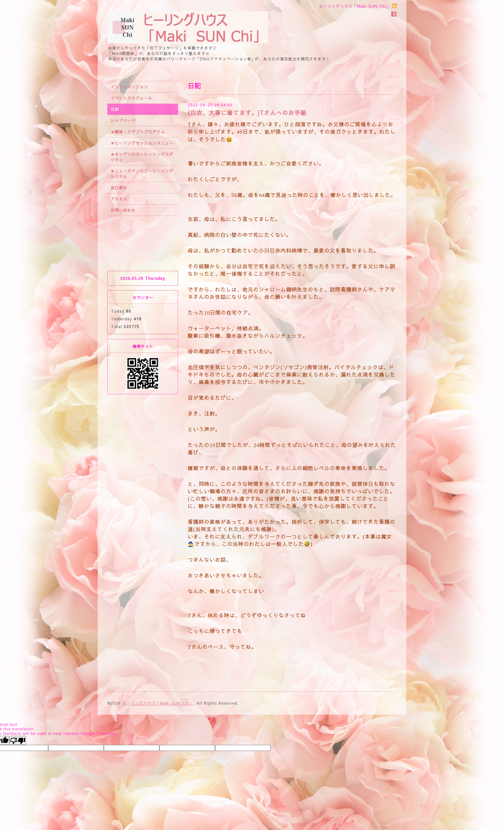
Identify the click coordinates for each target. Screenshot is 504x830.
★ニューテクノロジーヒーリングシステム (142, 174)
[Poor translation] (18, 740)
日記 (115, 109)
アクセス (119, 199)
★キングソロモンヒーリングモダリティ (142, 157)
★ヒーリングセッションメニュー (142, 143)
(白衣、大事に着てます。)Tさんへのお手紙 (247, 113)
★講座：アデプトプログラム (138, 132)
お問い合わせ (123, 210)
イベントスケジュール (131, 98)
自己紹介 (119, 188)
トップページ (123, 120)
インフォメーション (129, 87)
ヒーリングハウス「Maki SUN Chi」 (158, 703)
